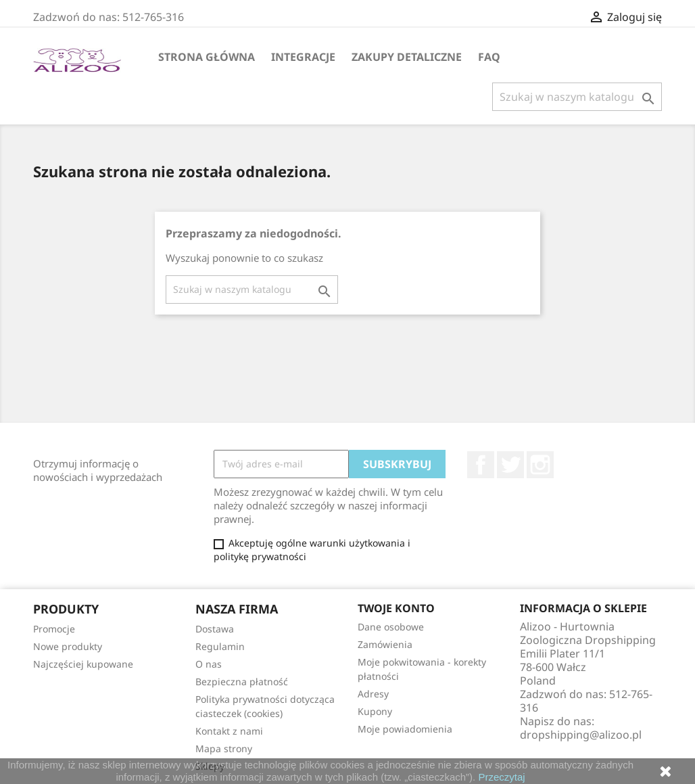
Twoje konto (396, 608)
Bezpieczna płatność (242, 682)
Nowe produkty (68, 646)
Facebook (481, 465)
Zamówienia (385, 644)
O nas (209, 664)
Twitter (510, 465)
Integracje (303, 57)
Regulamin (220, 646)
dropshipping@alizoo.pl (581, 735)
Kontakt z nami (229, 731)
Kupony (375, 711)
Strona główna (207, 57)
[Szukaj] (577, 97)
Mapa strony (224, 748)
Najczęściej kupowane (83, 664)
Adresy (373, 694)
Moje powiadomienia (405, 729)
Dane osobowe (391, 627)
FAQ (489, 57)
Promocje (54, 629)
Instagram (540, 465)
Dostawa (215, 629)
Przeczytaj (501, 777)
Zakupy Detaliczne (407, 57)
